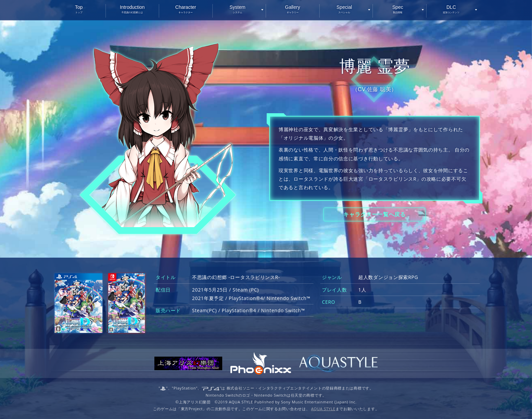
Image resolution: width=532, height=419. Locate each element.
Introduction (132, 9)
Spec (398, 9)
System (238, 9)
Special (345, 9)
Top (79, 9)
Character (186, 9)
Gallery (293, 9)
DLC (451, 9)
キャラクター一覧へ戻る (375, 214)
